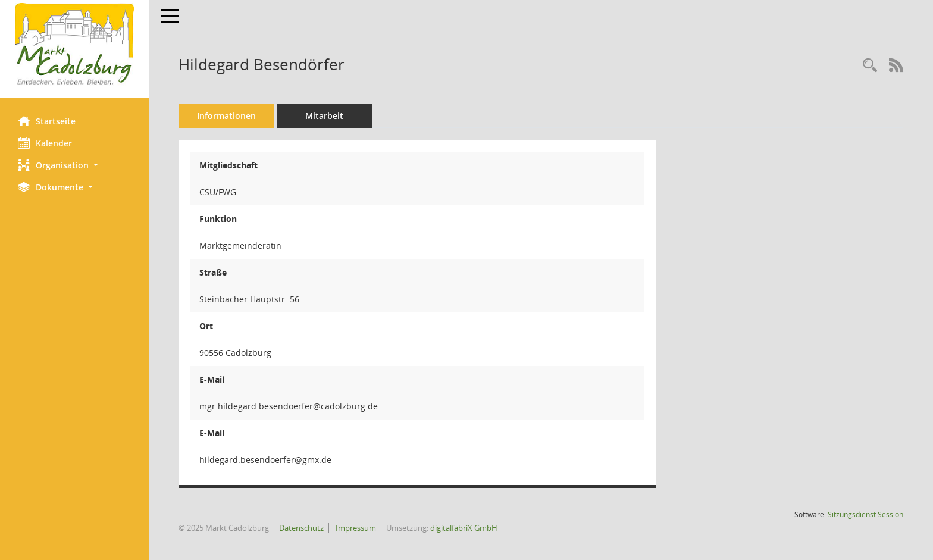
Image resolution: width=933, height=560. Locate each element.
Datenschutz (301, 528)
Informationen (226, 116)
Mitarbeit (324, 116)
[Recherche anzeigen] (870, 66)
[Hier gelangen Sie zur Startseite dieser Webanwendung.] (74, 45)
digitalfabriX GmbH (464, 528)
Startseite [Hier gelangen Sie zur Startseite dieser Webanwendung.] (47, 121)
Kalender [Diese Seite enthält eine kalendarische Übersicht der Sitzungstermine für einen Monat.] (45, 143)
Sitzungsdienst (865, 514)
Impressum (355, 528)
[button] (74, 165)
